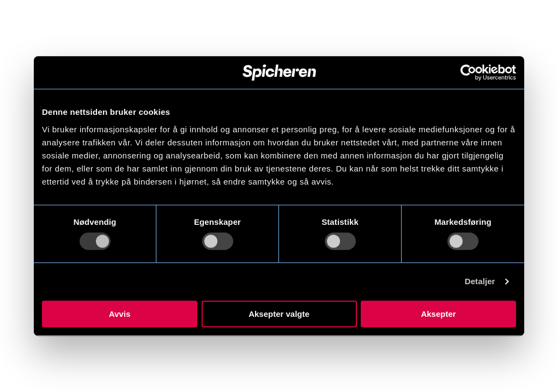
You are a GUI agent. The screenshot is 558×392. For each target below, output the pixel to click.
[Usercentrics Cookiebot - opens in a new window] (468, 72)
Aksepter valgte (279, 314)
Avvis (120, 314)
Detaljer (480, 281)
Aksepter (438, 314)
